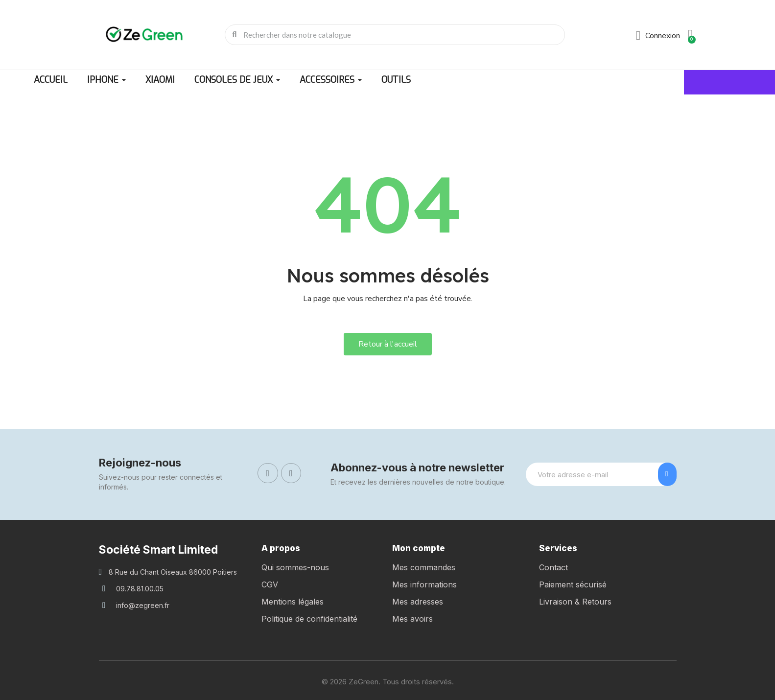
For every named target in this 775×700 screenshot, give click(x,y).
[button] (388, 344)
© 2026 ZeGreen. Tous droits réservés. (388, 682)
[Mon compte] (658, 36)
